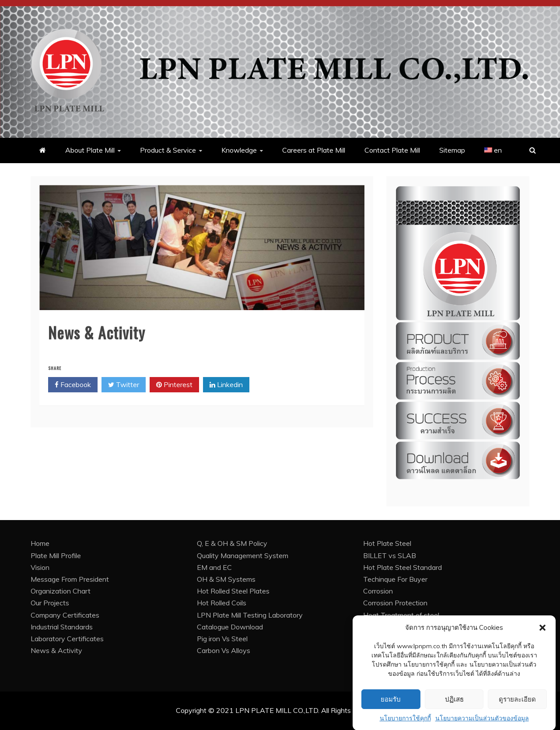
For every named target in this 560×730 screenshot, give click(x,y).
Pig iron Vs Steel (222, 639)
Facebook (73, 385)
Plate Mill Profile (56, 555)
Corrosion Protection (395, 603)
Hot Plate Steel (387, 543)
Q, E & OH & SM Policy (232, 543)
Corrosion (378, 591)
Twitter (124, 385)
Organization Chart (61, 591)
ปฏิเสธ (454, 708)
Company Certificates (65, 615)
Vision (40, 567)
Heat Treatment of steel (401, 615)
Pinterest (174, 385)
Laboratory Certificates (67, 639)
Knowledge (239, 150)
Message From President (70, 579)
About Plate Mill (90, 150)
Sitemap (452, 150)
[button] (542, 636)
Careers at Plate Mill (314, 150)
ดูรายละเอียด (517, 708)
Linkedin (226, 385)
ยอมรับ (391, 708)
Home (40, 543)
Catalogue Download (230, 627)
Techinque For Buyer (395, 579)
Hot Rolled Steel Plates (233, 591)
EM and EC (214, 567)
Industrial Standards (62, 627)
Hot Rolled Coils (222, 603)
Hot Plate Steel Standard (402, 567)
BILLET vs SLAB (390, 555)
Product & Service (168, 150)
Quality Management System (243, 555)
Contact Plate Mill (392, 150)
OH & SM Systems (226, 579)
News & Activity (56, 650)
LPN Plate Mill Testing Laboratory (250, 615)
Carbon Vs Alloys (224, 650)
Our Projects (50, 603)
